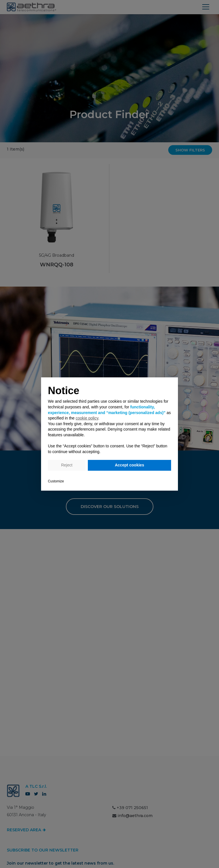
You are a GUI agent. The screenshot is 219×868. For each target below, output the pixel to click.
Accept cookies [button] (130, 465)
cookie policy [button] (87, 418)
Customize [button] (56, 481)
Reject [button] (67, 465)
